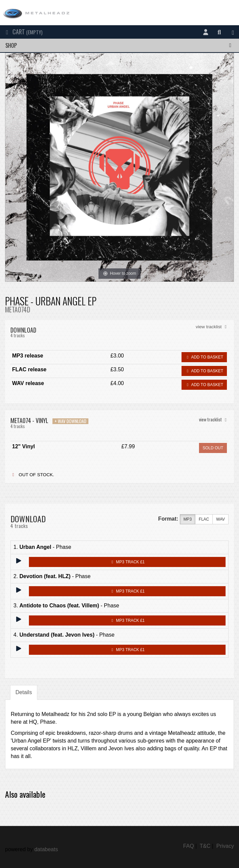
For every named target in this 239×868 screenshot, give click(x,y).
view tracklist (212, 327)
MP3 (188, 519)
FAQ (189, 846)
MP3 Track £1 (127, 562)
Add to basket (204, 357)
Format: (168, 519)
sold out (213, 448)
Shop (119, 45)
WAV (221, 519)
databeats (46, 849)
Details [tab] (24, 692)
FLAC (204, 519)
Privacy (225, 846)
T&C (205, 846)
